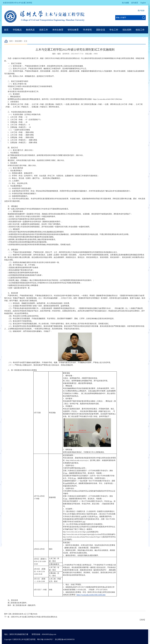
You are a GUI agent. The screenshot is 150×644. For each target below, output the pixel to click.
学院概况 (17, 30)
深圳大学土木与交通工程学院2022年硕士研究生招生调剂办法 (34, 617)
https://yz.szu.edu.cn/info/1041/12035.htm (91, 595)
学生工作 (114, 30)
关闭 (142, 620)
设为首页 (135, 3)
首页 (6, 30)
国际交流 (101, 30)
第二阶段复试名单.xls (17, 614)
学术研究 (87, 30)
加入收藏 (125, 3)
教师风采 (30, 30)
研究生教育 (73, 30)
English (143, 3)
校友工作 (140, 30)
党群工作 (44, 30)
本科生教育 (58, 30)
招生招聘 (127, 30)
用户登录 (141, 11)
